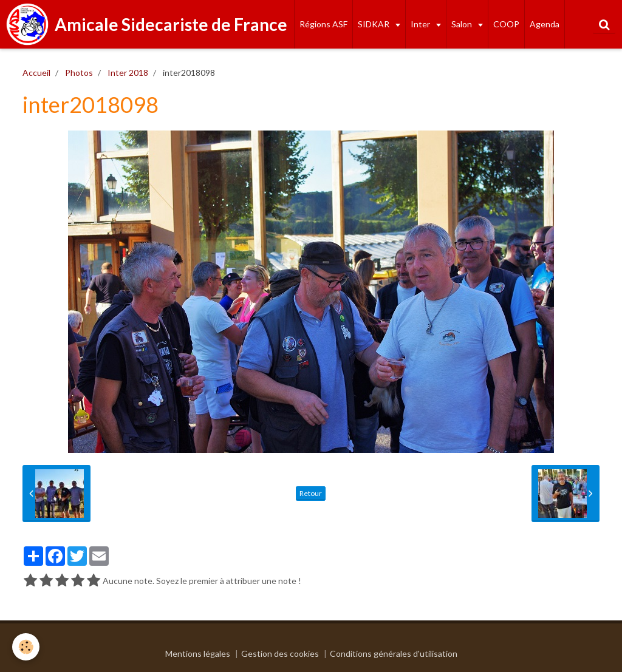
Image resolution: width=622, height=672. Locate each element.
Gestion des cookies (280, 653)
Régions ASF (323, 24)
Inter (421, 24)
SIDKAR (374, 24)
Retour (311, 493)
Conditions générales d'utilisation (394, 653)
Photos (79, 73)
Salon (463, 24)
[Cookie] (26, 647)
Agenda (545, 24)
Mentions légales (198, 653)
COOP (506, 24)
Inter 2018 (128, 73)
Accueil (36, 73)
